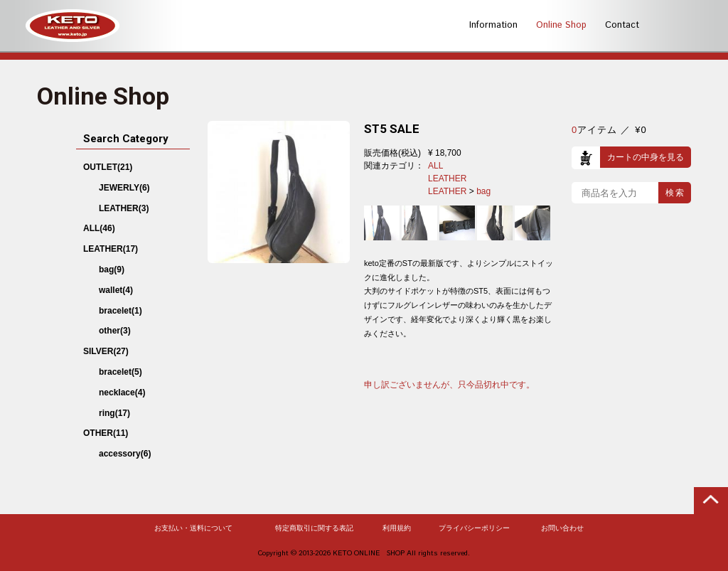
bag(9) (112, 270)
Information (493, 25)
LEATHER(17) (111, 249)
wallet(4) (116, 290)
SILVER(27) (106, 351)
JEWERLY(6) (124, 188)
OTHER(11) (106, 433)
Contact (622, 25)
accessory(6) (125, 454)
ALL (435, 166)
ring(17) (114, 413)
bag (483, 191)
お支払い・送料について (193, 528)
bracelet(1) (121, 311)
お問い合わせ (562, 528)
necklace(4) (122, 393)
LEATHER (447, 178)
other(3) (115, 331)
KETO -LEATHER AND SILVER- (73, 26)
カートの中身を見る (646, 157)
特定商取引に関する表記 (314, 528)
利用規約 (397, 528)
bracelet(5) (121, 372)
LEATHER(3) (124, 208)
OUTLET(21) (108, 167)
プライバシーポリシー (474, 528)
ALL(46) (99, 228)
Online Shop (561, 25)
